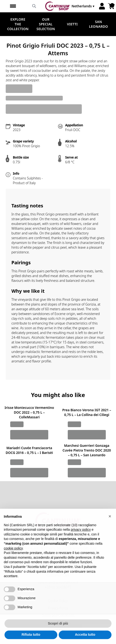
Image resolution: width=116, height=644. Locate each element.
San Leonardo (99, 24)
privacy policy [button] (81, 538)
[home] (58, 6)
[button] (110, 525)
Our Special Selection (46, 24)
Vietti (72, 24)
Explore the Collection (18, 24)
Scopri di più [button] (58, 632)
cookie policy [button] (13, 557)
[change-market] (83, 6)
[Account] (102, 6)
